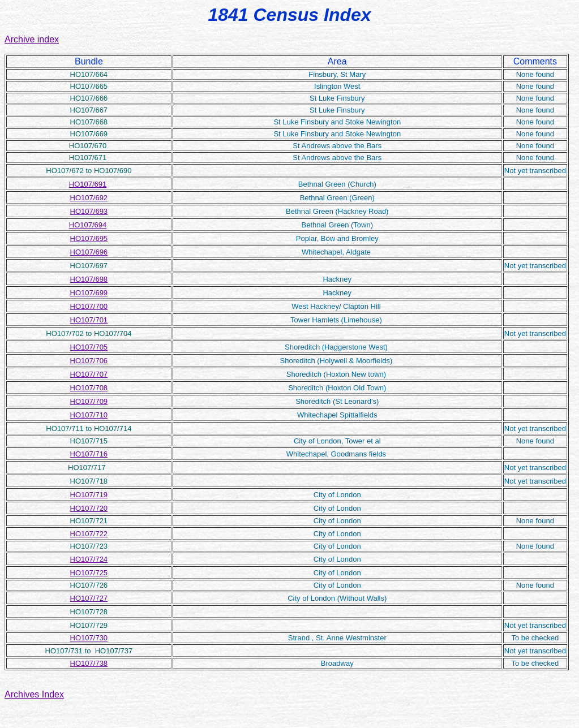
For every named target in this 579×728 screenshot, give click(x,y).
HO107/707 (89, 374)
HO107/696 (89, 252)
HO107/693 (89, 211)
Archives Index (34, 694)
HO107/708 (89, 388)
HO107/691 (88, 184)
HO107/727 (89, 598)
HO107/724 (89, 559)
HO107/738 (89, 663)
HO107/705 (89, 347)
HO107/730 (89, 638)
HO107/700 (89, 306)
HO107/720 (89, 508)
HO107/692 (89, 198)
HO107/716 (89, 454)
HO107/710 (89, 415)
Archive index (32, 39)
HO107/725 (89, 573)
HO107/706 (89, 361)
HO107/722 (89, 534)
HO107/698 (89, 279)
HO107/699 (89, 293)
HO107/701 (89, 320)
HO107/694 (88, 225)
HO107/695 (89, 238)
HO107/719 (89, 495)
